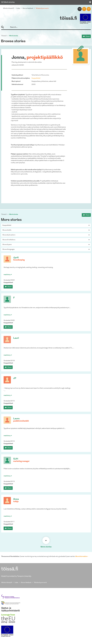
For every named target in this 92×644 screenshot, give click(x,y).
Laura (16, 419)
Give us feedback (28, 8)
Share (88, 36)
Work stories (14, 36)
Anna (16, 499)
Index (18, 8)
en (80, 9)
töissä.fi (68, 19)
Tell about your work (42, 8)
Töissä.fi (4, 36)
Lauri (16, 338)
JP (15, 378)
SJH (16, 459)
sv (89, 9)
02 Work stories (8, 2)
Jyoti (16, 258)
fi (84, 9)
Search (4, 27)
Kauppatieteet (36, 78)
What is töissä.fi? (8, 8)
